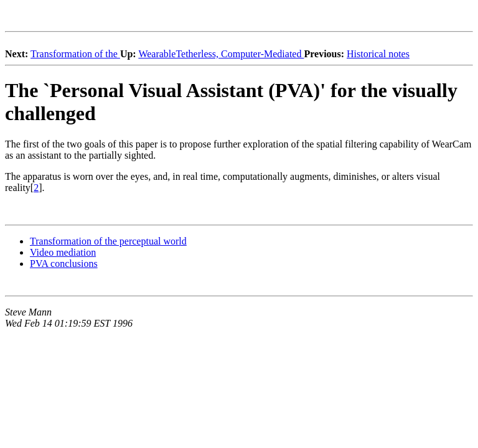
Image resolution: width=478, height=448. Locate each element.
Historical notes (378, 54)
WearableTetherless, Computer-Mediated (221, 54)
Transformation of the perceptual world (108, 241)
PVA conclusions (64, 264)
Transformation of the (75, 54)
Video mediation (63, 252)
